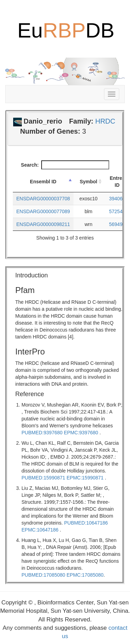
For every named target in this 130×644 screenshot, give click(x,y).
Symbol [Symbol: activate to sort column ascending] (89, 182)
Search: (65, 165)
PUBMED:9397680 (42, 433)
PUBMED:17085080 (43, 575)
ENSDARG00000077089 (43, 211)
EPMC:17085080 (85, 575)
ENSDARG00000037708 (43, 199)
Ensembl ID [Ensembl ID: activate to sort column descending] (43, 182)
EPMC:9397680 (81, 433)
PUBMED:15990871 (43, 478)
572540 (117, 211)
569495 (117, 224)
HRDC (105, 121)
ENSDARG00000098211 (43, 224)
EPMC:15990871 (85, 478)
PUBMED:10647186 (86, 523)
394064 (117, 199)
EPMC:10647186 (40, 530)
